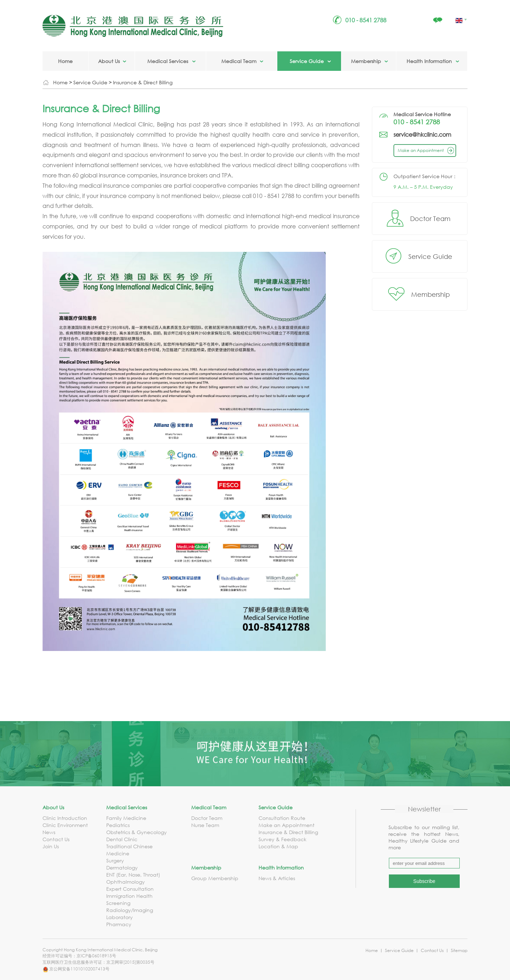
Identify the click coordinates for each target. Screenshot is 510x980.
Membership (366, 61)
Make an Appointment (427, 150)
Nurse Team (205, 825)
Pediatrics (118, 825)
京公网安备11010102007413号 (76, 969)
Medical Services (168, 61)
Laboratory (120, 917)
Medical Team (239, 61)
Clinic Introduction (65, 818)
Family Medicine (126, 818)
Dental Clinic (122, 839)
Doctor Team (430, 219)
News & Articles (277, 878)
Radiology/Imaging (130, 910)
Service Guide (307, 61)
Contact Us (56, 839)
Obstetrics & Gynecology (137, 832)
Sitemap (459, 950)
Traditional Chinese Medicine (129, 850)
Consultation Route (282, 818)
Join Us (51, 846)
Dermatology (122, 868)
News (49, 832)
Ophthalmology (126, 882)
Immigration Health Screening (129, 899)
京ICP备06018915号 (96, 956)
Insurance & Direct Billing (143, 82)
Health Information (429, 61)
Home (65, 61)
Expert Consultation (130, 889)
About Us (109, 61)
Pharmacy (119, 924)
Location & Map (278, 846)
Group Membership (215, 878)
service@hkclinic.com (422, 134)
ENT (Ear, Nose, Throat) (133, 875)
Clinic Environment (65, 825)
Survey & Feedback (282, 839)
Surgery (115, 860)
